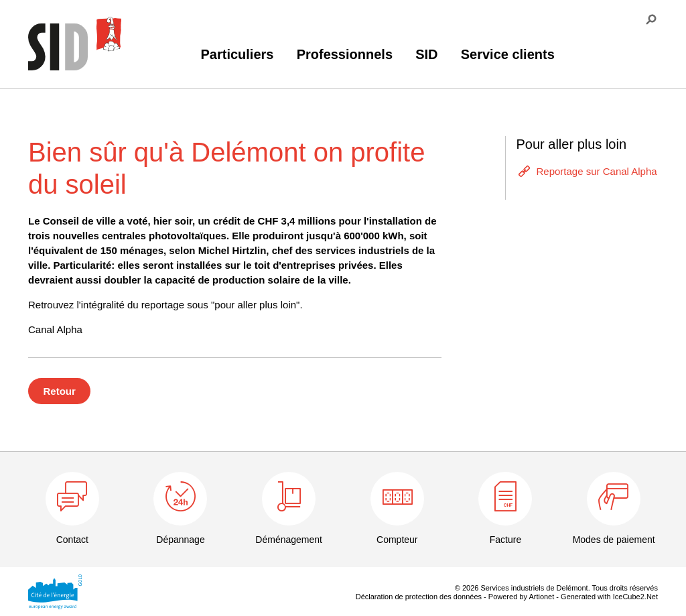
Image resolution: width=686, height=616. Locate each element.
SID (426, 54)
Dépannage (180, 540)
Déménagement (289, 540)
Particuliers (237, 54)
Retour (60, 391)
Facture (505, 540)
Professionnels (345, 54)
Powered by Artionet (521, 597)
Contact (72, 540)
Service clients (508, 54)
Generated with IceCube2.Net (609, 597)
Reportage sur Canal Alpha (596, 171)
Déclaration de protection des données (419, 597)
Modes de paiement (614, 540)
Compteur (397, 540)
